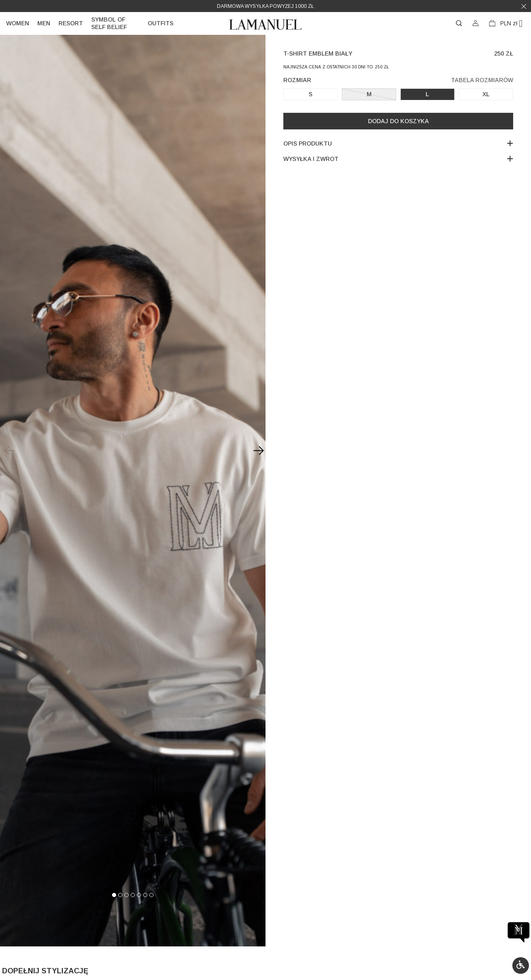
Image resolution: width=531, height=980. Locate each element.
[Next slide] (257, 451)
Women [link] (18, 23)
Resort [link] (71, 23)
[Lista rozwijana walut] (515, 24)
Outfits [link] (161, 23)
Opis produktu (398, 143)
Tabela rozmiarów (482, 80)
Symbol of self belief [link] (109, 23)
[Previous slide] (8, 451)
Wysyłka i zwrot (398, 159)
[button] (521, 965)
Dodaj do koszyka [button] (398, 121)
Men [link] (44, 23)
